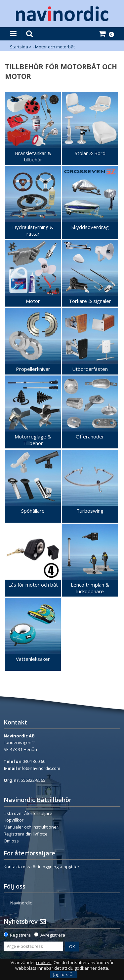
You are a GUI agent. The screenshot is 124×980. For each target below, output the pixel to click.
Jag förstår (64, 974)
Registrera (20, 935)
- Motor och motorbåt (54, 47)
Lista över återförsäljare (28, 813)
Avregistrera (53, 935)
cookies (44, 963)
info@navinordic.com (39, 768)
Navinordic (21, 903)
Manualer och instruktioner (31, 827)
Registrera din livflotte (26, 834)
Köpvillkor (14, 820)
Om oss (11, 841)
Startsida (19, 47)
